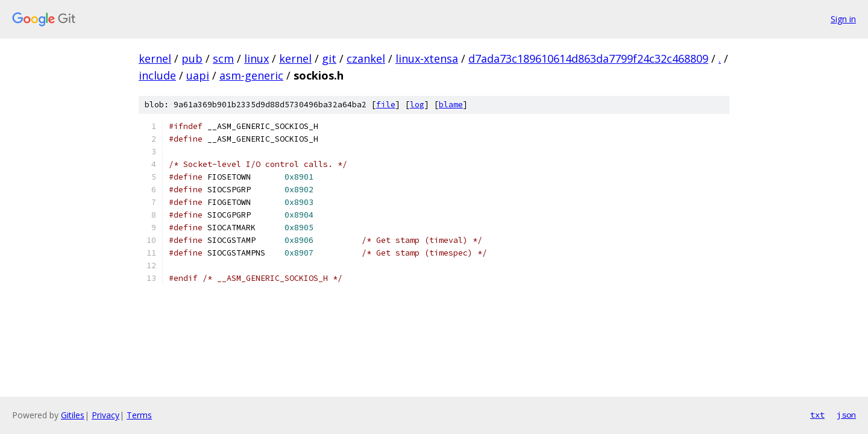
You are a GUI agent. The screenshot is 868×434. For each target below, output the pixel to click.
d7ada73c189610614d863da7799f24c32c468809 (588, 58)
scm (223, 58)
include (157, 75)
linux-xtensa (427, 58)
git (329, 58)
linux (256, 58)
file (386, 105)
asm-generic (251, 75)
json (846, 415)
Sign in (843, 19)
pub (192, 58)
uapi (198, 75)
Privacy (105, 415)
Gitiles (73, 415)
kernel (155, 58)
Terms (139, 415)
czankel (366, 58)
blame (451, 105)
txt (817, 415)
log (417, 105)
